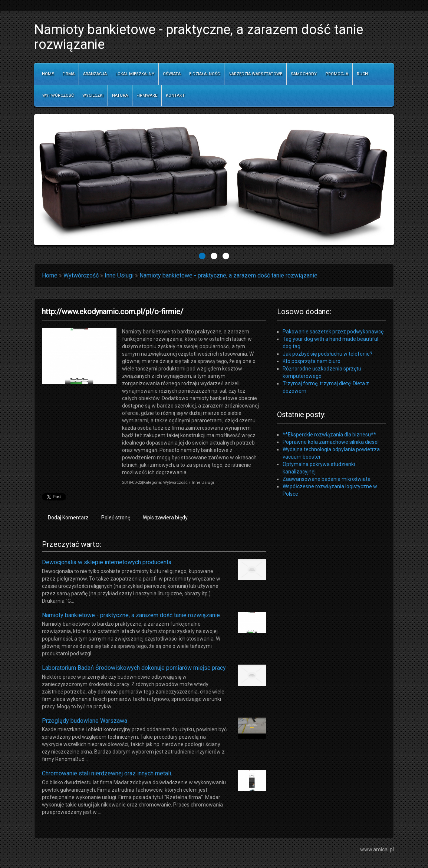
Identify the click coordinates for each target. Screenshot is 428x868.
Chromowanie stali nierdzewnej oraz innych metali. (107, 773)
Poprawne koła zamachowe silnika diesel (331, 442)
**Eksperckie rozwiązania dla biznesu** (329, 435)
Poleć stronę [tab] (116, 518)
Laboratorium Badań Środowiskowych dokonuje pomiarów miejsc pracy (134, 668)
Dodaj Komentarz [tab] (68, 518)
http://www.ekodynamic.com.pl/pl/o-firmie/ (113, 312)
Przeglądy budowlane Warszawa (85, 721)
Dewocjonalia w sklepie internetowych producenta (107, 562)
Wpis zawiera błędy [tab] (165, 518)
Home (50, 275)
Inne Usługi (119, 275)
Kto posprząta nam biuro (312, 361)
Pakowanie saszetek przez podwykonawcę (333, 332)
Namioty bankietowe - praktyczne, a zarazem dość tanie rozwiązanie (228, 275)
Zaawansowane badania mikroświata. (327, 479)
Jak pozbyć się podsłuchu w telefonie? (327, 354)
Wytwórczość (81, 275)
